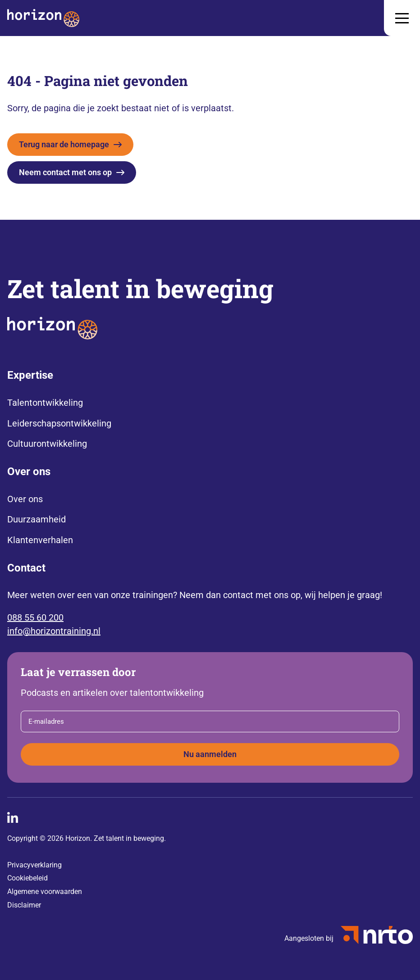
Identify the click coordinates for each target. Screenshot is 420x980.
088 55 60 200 (35, 617)
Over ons (25, 499)
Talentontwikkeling (45, 403)
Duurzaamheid (37, 519)
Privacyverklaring (34, 865)
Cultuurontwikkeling (47, 444)
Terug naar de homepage (64, 144)
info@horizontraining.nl (54, 631)
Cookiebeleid (27, 878)
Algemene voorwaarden (45, 892)
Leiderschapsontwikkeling (59, 423)
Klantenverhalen (40, 540)
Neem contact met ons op (65, 172)
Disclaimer (24, 905)
